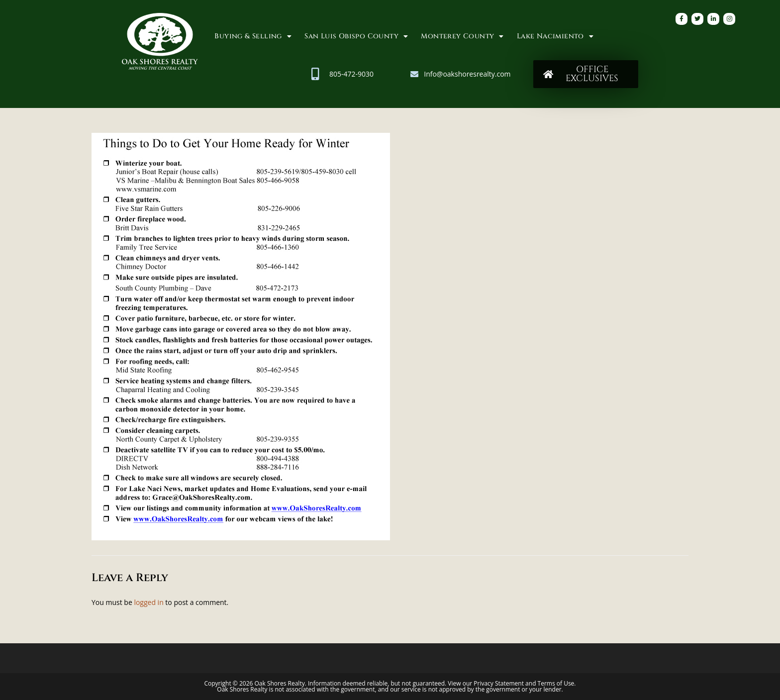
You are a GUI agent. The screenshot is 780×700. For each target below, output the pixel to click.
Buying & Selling (253, 36)
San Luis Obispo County (356, 36)
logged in (148, 602)
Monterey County (462, 36)
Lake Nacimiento (555, 36)
